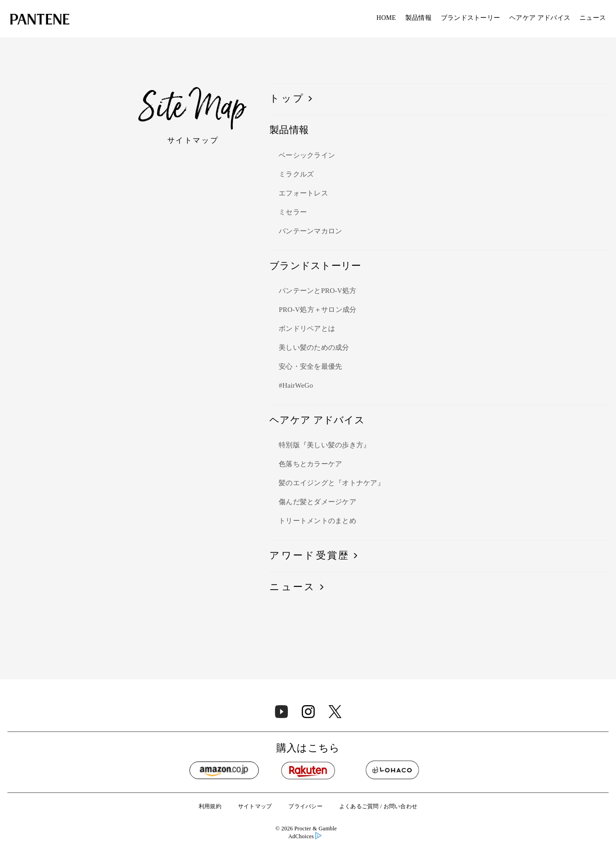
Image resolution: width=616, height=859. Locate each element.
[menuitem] (386, 19)
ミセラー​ (293, 213)
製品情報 (418, 18)
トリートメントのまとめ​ (317, 521)
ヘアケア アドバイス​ (540, 18)
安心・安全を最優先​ (310, 367)
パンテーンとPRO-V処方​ (317, 291)
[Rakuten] (308, 770)
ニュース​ (293, 587)
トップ (287, 99)
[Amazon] (224, 770)
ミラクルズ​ (296, 175)
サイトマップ (255, 807)
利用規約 (210, 807)
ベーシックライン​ (307, 156)
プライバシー (305, 807)
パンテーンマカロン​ (310, 232)
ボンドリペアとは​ (307, 329)
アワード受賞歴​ (310, 556)
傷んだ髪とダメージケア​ (317, 502)
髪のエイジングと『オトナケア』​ (332, 483)
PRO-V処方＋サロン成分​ (317, 310)
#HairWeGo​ (296, 386)
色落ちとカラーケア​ (310, 464)
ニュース (593, 18)
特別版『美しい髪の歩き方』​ (324, 445)
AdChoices (305, 837)
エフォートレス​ (303, 194)
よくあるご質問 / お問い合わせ (378, 807)
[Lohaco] (392, 770)
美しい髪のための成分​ (314, 348)
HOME (386, 18)
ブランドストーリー (470, 18)
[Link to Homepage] (40, 20)
